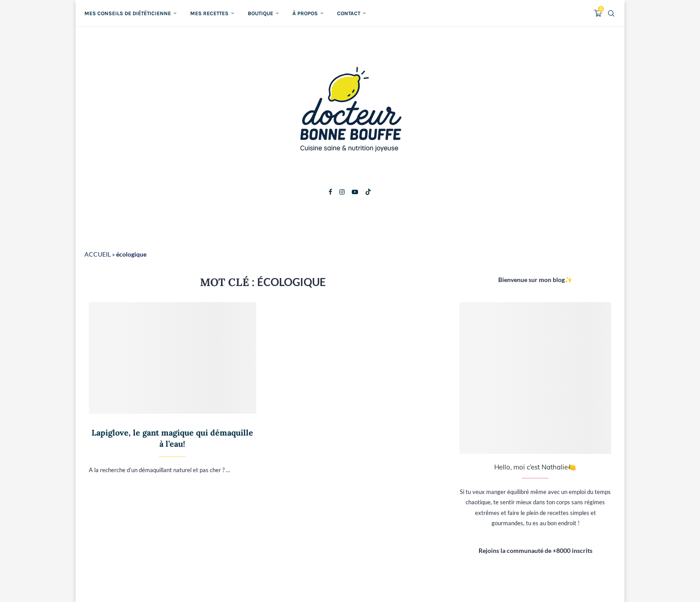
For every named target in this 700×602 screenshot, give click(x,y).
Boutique (260, 13)
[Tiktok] (368, 192)
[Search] (611, 13)
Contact (349, 13)
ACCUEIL (98, 254)
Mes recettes (209, 13)
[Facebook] (330, 192)
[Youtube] (355, 192)
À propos (305, 13)
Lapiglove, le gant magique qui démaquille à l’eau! (172, 438)
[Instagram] (342, 192)
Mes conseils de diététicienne (128, 13)
